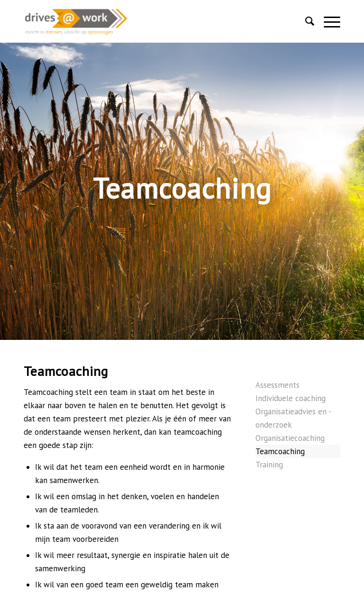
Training (269, 465)
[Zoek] (305, 21)
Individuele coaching (291, 398)
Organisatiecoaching (290, 438)
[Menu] (327, 21)
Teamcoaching (280, 451)
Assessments (278, 385)
